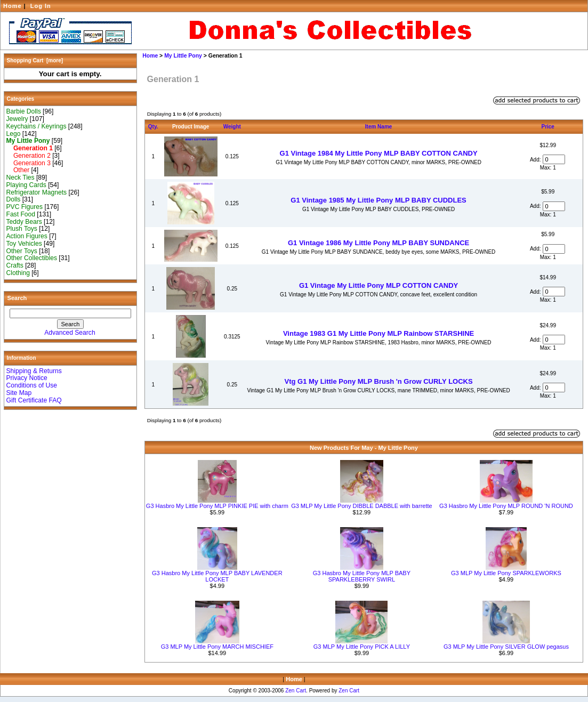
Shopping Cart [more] (35, 60)
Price (547, 127)
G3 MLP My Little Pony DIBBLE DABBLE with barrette (362, 506)
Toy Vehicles (24, 244)
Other (18, 170)
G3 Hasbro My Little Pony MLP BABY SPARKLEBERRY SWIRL (362, 576)
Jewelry (17, 119)
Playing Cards (26, 185)
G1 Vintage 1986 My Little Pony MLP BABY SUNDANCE (378, 243)
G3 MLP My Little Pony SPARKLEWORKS (506, 573)
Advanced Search (70, 333)
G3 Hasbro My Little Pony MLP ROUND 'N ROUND (506, 506)
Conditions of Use (32, 385)
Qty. (153, 127)
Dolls (14, 199)
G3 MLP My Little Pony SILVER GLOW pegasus (506, 647)
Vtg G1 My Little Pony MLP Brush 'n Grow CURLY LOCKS (378, 381)
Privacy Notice (27, 378)
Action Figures (27, 236)
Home (13, 6)
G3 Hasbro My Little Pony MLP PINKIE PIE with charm (217, 506)
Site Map (19, 393)
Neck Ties (21, 177)
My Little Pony (183, 56)
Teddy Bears (24, 222)
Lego (14, 134)
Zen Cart (296, 691)
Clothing (18, 273)
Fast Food (21, 214)
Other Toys (22, 251)
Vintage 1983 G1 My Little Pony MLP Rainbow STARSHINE (378, 333)
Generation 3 (29, 163)
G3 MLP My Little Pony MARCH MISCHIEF (217, 647)
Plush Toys (22, 229)
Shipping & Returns (34, 371)
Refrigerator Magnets (37, 192)
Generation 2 (29, 156)
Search (17, 298)
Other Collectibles (32, 258)
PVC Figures (25, 207)
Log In (41, 6)
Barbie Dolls (24, 111)
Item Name (379, 127)
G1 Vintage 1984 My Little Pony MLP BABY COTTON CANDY (379, 153)
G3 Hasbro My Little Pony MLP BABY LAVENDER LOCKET (217, 576)
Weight (232, 127)
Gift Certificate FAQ (34, 400)
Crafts (15, 265)
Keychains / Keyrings (37, 126)
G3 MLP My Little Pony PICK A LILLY (362, 647)
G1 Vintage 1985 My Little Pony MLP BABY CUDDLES (378, 200)
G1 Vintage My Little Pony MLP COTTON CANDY (378, 285)
